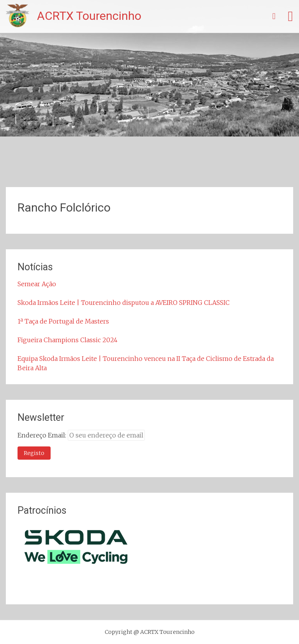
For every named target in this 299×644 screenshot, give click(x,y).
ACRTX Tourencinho (89, 16)
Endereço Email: (43, 435)
